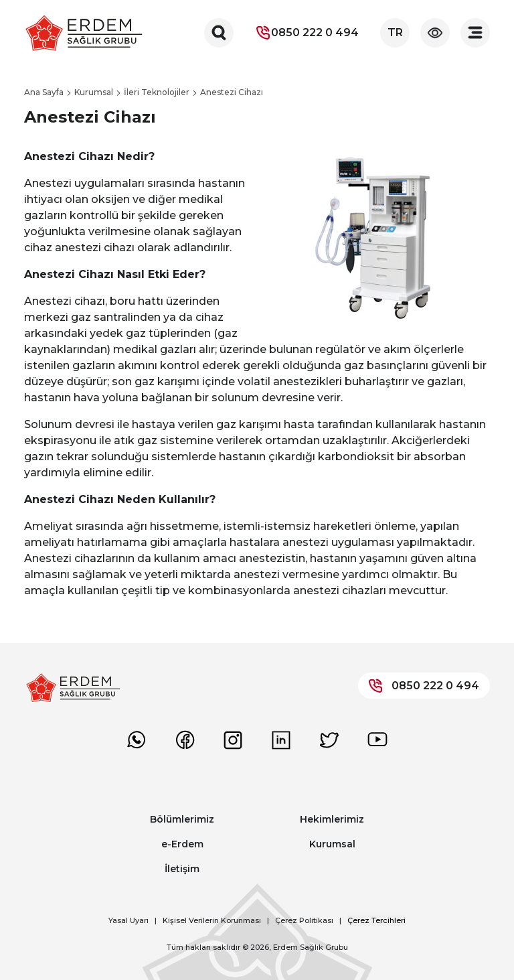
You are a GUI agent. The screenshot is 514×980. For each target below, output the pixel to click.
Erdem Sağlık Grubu (311, 947)
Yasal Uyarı (128, 920)
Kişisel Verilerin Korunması (212, 920)
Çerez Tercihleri (376, 920)
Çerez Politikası (304, 920)
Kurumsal (332, 844)
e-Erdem (182, 844)
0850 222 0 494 (307, 33)
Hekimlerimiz (332, 819)
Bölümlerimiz (182, 819)
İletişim (182, 869)
